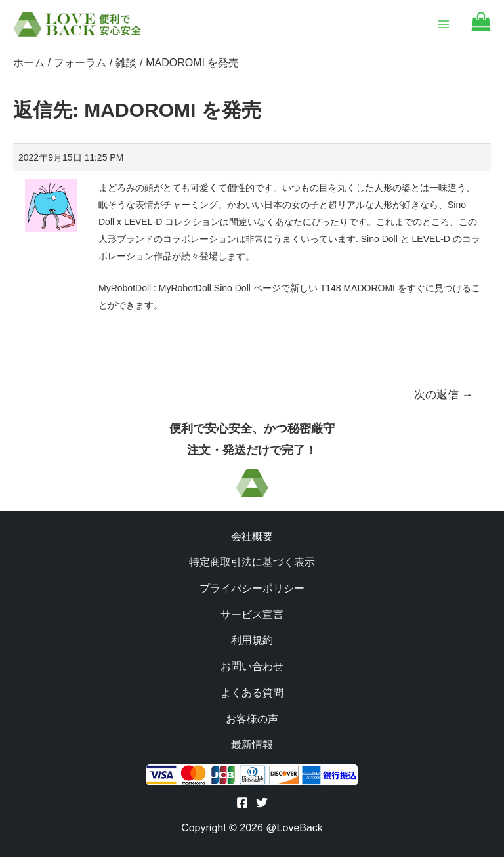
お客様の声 (252, 719)
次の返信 (444, 395)
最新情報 (252, 744)
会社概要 (252, 536)
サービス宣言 (252, 615)
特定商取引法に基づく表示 (252, 562)
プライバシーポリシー (252, 588)
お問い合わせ (252, 666)
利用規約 (252, 640)
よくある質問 (252, 693)
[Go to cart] (481, 28)
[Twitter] (262, 803)
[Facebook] (242, 803)
